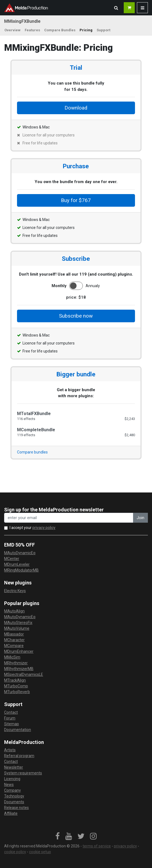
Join (140, 518)
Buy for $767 (76, 200)
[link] (58, 836)
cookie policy (15, 852)
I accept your (33, 528)
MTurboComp (16, 686)
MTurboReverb (17, 692)
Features (32, 30)
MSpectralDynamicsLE (24, 674)
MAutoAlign (14, 611)
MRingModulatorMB (21, 570)
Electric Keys (15, 591)
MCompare (14, 646)
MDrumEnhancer (19, 651)
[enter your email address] (69, 518)
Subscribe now (76, 316)
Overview (12, 30)
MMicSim (12, 657)
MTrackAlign (15, 680)
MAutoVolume (17, 628)
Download (76, 108)
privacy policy (44, 528)
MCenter (12, 559)
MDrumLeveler (17, 564)
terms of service (97, 846)
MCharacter (14, 640)
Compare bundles (32, 452)
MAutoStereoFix (18, 623)
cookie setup (40, 852)
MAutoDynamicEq (20, 553)
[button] (116, 8)
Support (103, 30)
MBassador (14, 634)
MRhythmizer (16, 663)
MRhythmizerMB (19, 669)
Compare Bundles (60, 30)
